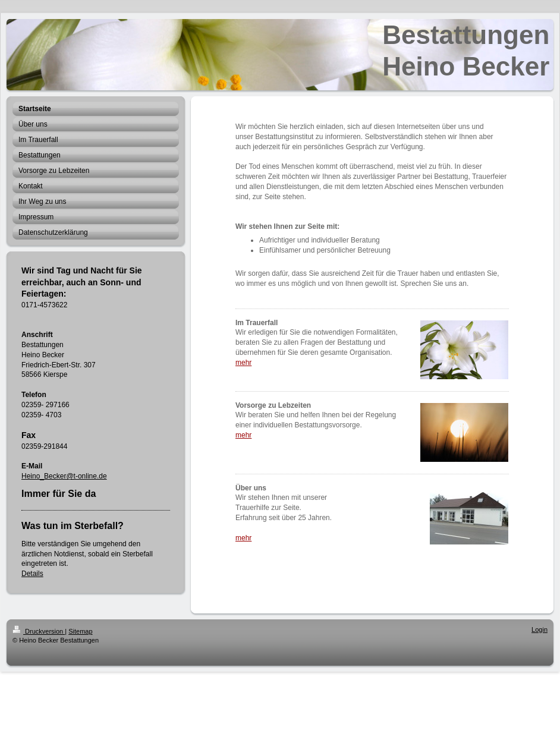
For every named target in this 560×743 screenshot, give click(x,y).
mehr (243, 363)
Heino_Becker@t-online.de (64, 476)
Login (539, 629)
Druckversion (39, 631)
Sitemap (80, 631)
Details (32, 574)
